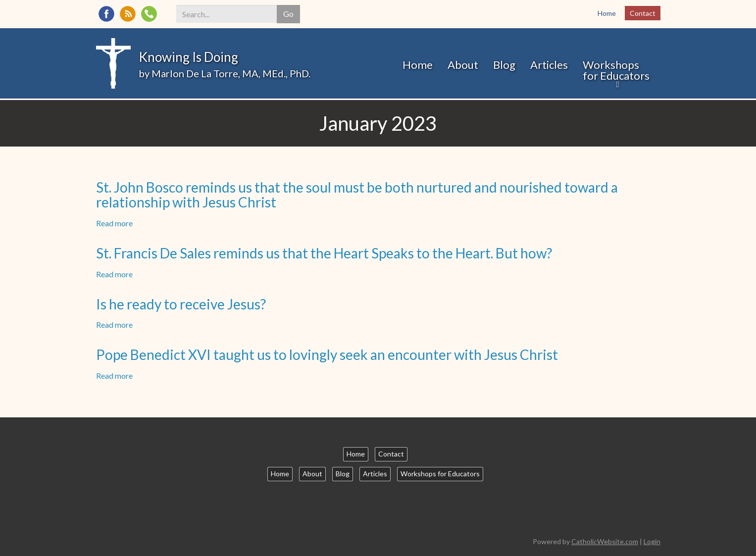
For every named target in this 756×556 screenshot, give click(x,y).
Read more (114, 223)
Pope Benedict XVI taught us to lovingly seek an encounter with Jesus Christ (327, 354)
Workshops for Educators (616, 70)
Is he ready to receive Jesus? (181, 304)
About (463, 65)
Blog (504, 65)
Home (607, 13)
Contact (643, 13)
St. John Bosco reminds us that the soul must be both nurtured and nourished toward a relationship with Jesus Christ (357, 195)
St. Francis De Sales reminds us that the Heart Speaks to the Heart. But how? (324, 253)
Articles (549, 65)
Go (288, 14)
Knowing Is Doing (188, 57)
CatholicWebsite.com (605, 541)
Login (652, 541)
